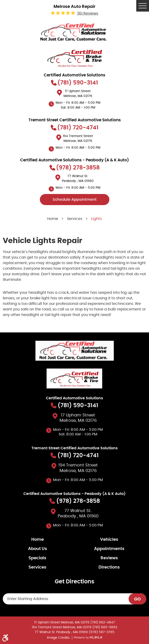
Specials (37, 558)
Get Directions (74, 582)
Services (75, 219)
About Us (38, 549)
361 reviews (88, 13)
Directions (109, 567)
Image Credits (59, 638)
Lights (96, 219)
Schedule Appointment (75, 199)
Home (53, 219)
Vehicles (109, 540)
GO (137, 599)
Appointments (109, 549)
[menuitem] (39, 540)
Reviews (109, 558)
